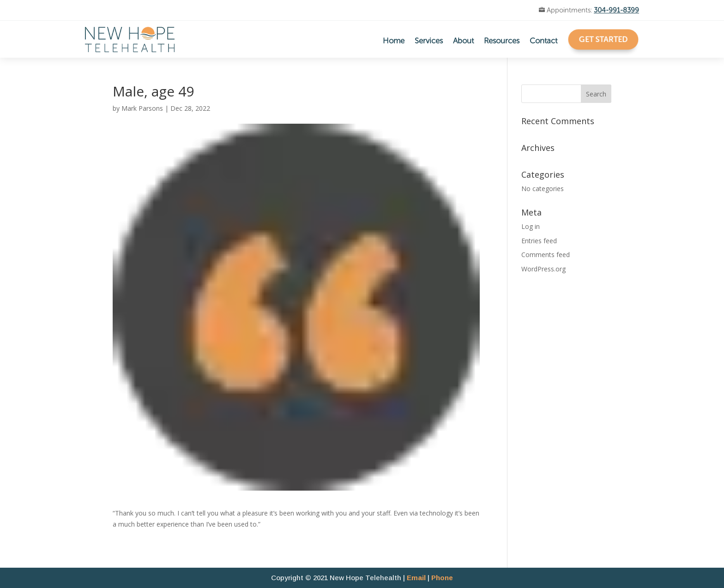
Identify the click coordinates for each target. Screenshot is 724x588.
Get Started (603, 39)
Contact (543, 41)
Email (416, 578)
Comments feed (546, 255)
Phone (442, 578)
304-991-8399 (616, 10)
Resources (502, 41)
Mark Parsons (142, 108)
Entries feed (539, 241)
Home (394, 41)
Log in (531, 226)
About (463, 41)
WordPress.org (543, 269)
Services (429, 41)
